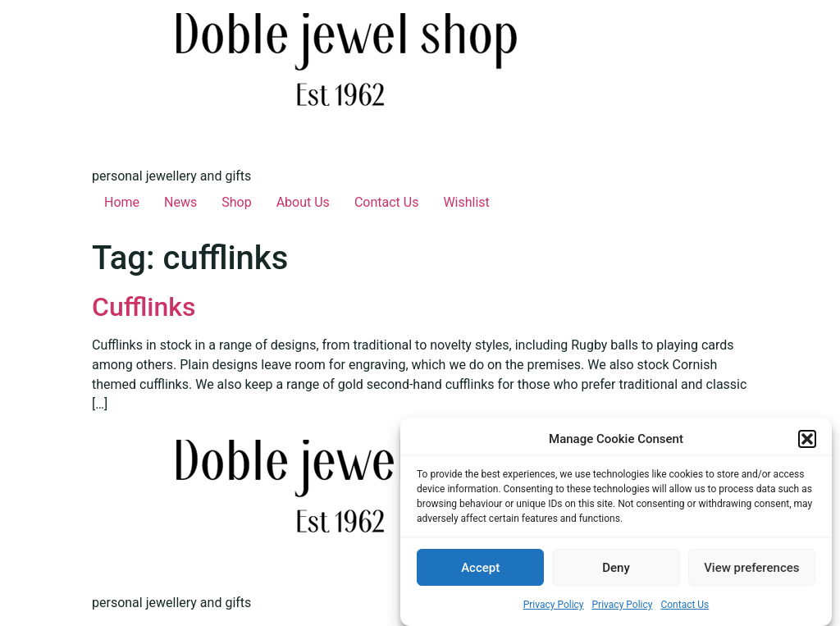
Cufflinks (144, 307)
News (180, 202)
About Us (303, 202)
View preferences (751, 568)
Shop (236, 202)
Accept (480, 568)
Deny (616, 568)
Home (122, 202)
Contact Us (685, 605)
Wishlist (466, 202)
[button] (807, 440)
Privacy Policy (554, 605)
